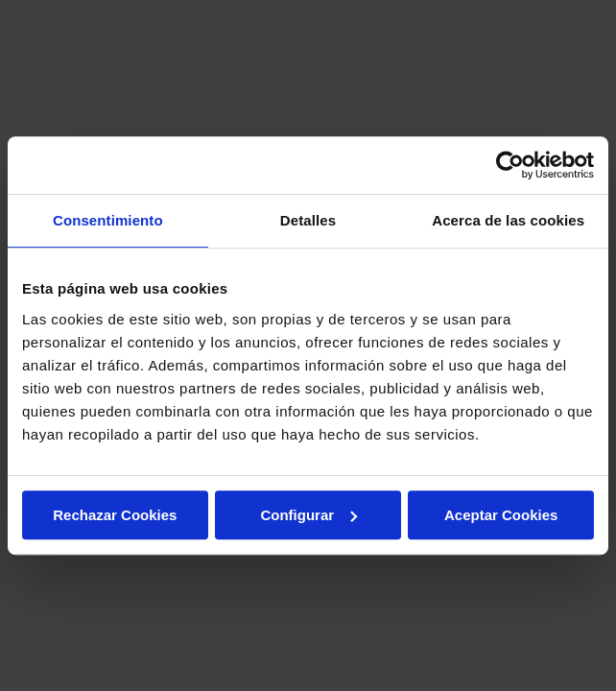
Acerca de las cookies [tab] (508, 220)
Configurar (308, 515)
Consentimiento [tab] (108, 220)
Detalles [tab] (308, 220)
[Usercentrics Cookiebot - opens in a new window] (510, 165)
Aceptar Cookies (501, 515)
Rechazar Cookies (115, 515)
